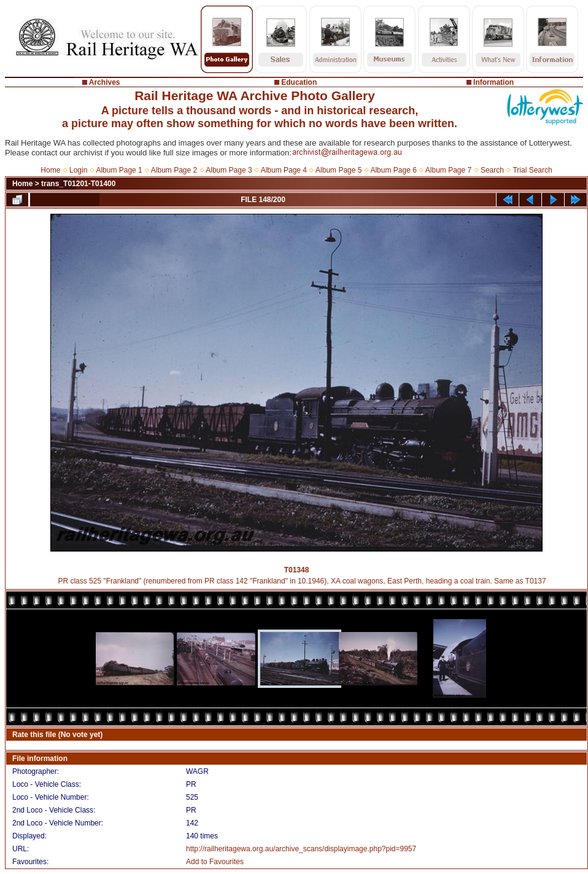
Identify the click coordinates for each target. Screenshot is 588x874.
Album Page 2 (174, 170)
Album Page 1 (119, 170)
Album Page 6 (393, 170)
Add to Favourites (215, 862)
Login (78, 170)
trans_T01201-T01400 (78, 184)
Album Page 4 (284, 170)
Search (492, 170)
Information (493, 82)
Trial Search (532, 170)
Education (299, 82)
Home (50, 170)
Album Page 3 (229, 170)
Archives (105, 82)
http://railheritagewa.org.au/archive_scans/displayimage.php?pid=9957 (301, 849)
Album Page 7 (448, 170)
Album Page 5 (338, 170)
